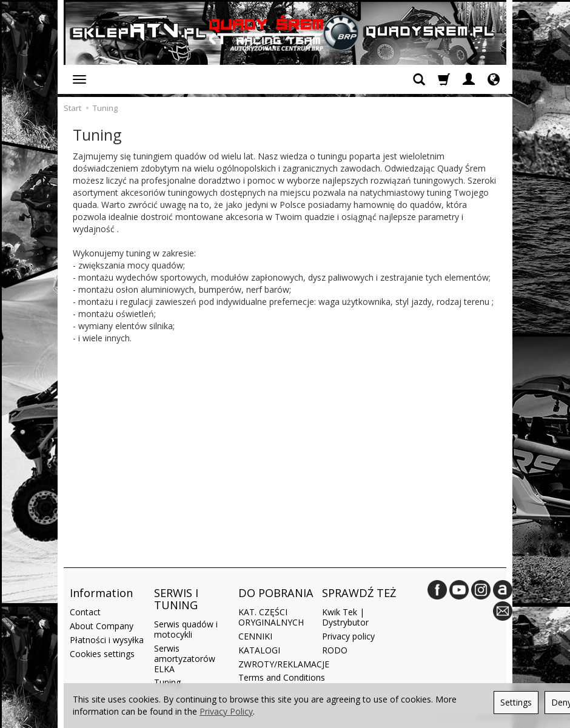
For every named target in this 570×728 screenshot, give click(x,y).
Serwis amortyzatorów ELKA (185, 657)
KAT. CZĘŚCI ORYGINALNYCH (271, 616)
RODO (335, 648)
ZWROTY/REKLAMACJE (284, 662)
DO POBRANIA (276, 592)
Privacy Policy (226, 711)
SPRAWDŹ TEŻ (359, 592)
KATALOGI (259, 648)
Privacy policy (348, 634)
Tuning (167, 681)
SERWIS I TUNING (176, 598)
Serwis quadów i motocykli (186, 628)
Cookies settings (102, 652)
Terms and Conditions (282, 676)
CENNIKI (255, 634)
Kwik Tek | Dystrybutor (345, 616)
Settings (516, 702)
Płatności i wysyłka (107, 638)
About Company (102, 624)
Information (101, 592)
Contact (85, 611)
